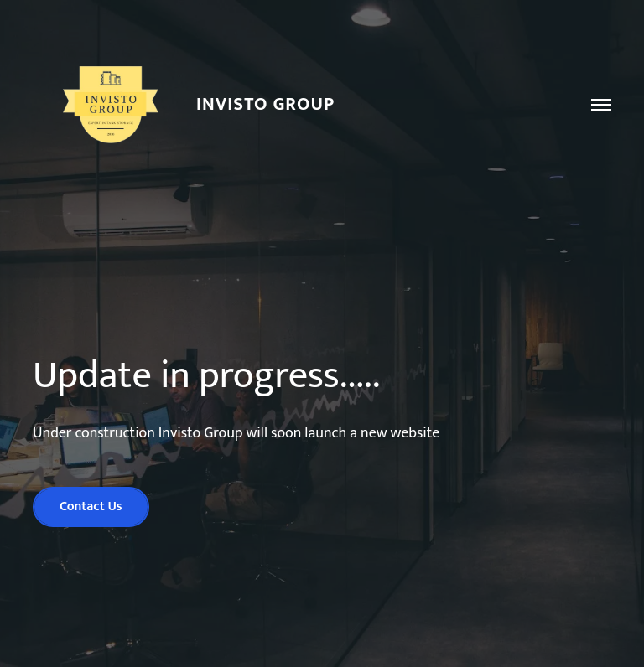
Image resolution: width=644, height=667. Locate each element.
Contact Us (91, 507)
